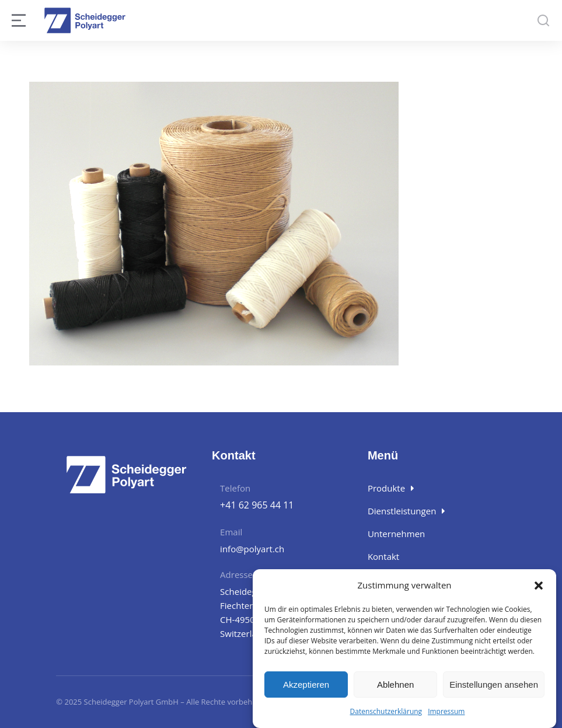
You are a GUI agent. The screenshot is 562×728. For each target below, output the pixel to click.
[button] (539, 586)
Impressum (446, 711)
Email (231, 532)
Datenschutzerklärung (386, 711)
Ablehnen (395, 685)
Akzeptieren (306, 685)
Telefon (235, 488)
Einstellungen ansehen (494, 685)
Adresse (236, 574)
